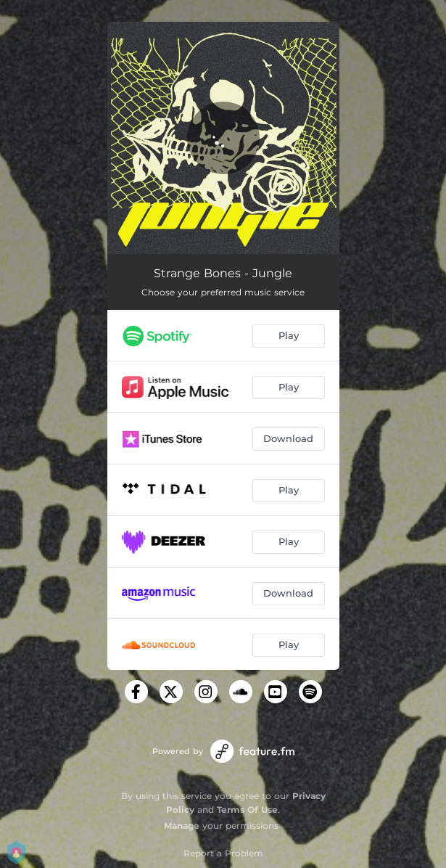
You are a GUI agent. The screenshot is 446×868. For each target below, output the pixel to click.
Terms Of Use (247, 810)
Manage (182, 826)
